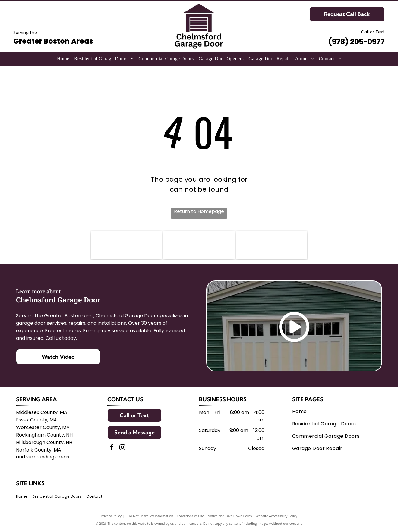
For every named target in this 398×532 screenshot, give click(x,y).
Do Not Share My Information (151, 518)
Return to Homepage (199, 211)
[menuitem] (63, 59)
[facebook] (112, 450)
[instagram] (122, 450)
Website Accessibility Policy (276, 518)
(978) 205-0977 (357, 42)
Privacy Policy (111, 518)
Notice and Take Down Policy (230, 518)
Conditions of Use (190, 518)
